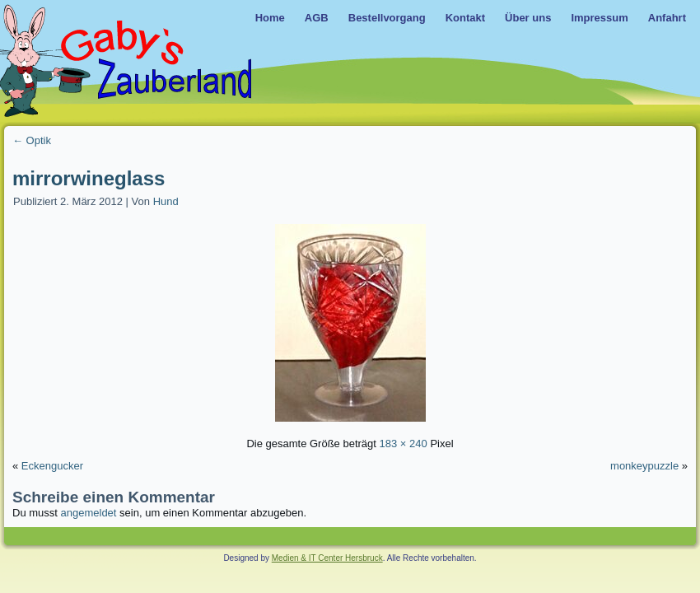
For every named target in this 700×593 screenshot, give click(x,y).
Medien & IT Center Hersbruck (327, 558)
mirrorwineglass (89, 178)
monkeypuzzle (644, 466)
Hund (166, 201)
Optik (32, 140)
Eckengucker (52, 466)
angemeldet (89, 513)
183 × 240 (404, 444)
